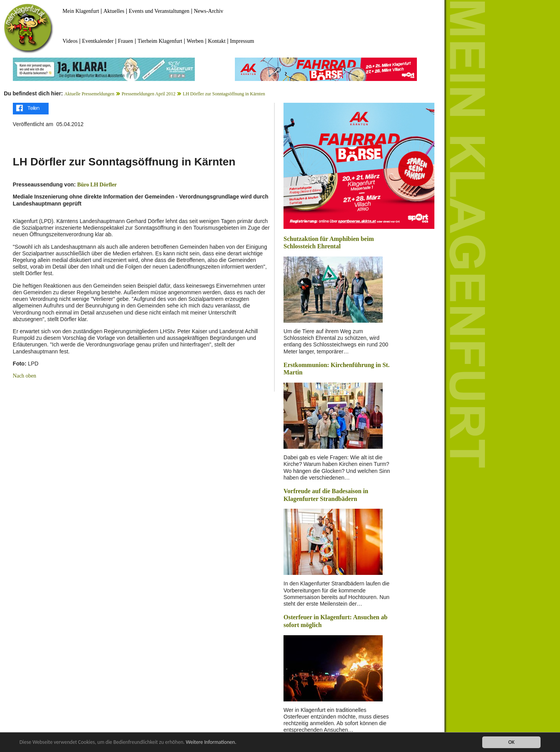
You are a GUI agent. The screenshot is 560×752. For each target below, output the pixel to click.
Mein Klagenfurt (81, 11)
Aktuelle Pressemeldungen (89, 94)
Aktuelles (114, 11)
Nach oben (24, 376)
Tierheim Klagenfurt (160, 41)
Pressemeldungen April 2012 (149, 94)
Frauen (125, 41)
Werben (195, 41)
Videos (70, 41)
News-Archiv (209, 11)
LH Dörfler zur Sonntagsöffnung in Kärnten (224, 94)
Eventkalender (98, 41)
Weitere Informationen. (211, 742)
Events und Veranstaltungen (159, 11)
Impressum (242, 41)
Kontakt (217, 41)
